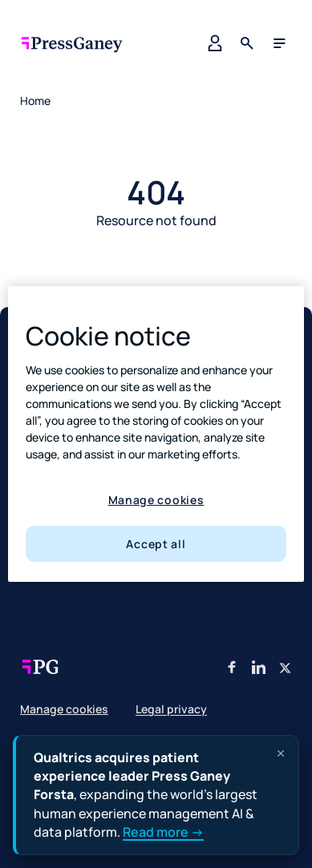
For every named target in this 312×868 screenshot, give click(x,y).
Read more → (163, 832)
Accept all (156, 544)
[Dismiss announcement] (281, 753)
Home (35, 101)
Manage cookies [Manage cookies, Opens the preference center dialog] (156, 500)
